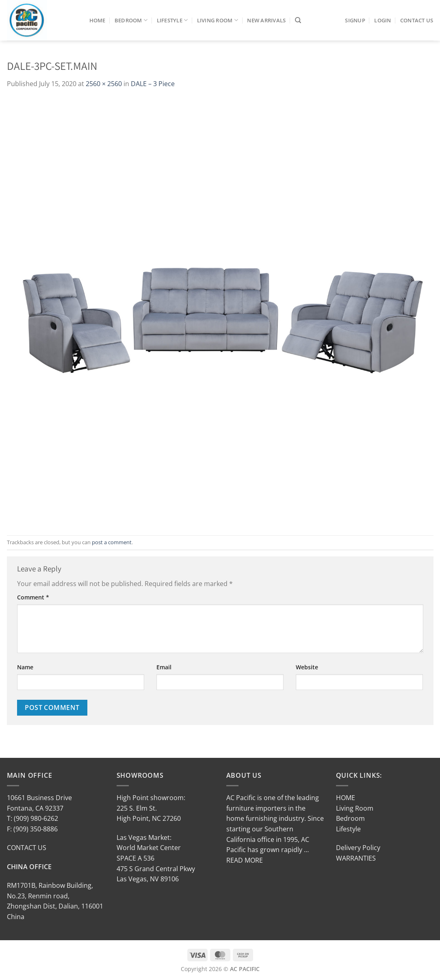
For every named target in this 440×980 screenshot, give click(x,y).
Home (98, 20)
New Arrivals (266, 20)
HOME (346, 798)
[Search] (298, 20)
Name (25, 667)
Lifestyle (172, 20)
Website (307, 667)
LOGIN (383, 20)
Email (164, 667)
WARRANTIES (356, 858)
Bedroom (131, 20)
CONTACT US (27, 848)
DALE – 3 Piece (153, 84)
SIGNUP (355, 20)
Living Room (218, 20)
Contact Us (417, 20)
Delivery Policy (358, 848)
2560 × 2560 (104, 84)
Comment (33, 597)
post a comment (112, 542)
